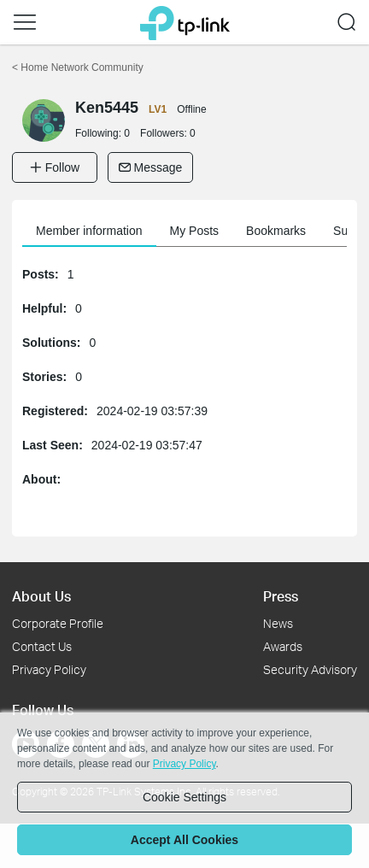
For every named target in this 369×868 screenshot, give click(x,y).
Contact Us (42, 646)
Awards (283, 646)
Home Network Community (78, 67)
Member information (89, 231)
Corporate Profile (58, 623)
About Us (41, 596)
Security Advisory (310, 669)
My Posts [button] (195, 231)
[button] (25, 22)
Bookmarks (276, 231)
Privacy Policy (49, 669)
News (278, 623)
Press (281, 596)
